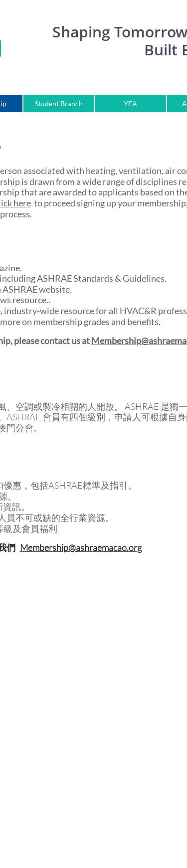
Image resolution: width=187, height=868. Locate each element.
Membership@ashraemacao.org (81, 547)
